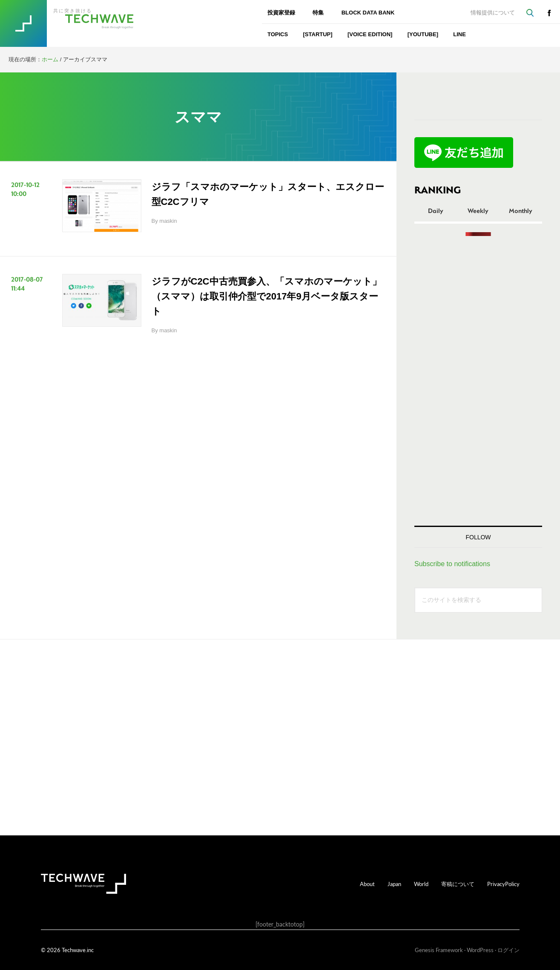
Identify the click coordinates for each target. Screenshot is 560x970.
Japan (394, 884)
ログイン (508, 950)
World (421, 884)
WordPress (480, 950)
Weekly (478, 210)
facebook (549, 13)
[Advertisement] (478, 381)
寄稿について (458, 884)
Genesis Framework (439, 950)
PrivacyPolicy (503, 884)
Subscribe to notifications (452, 564)
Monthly (521, 210)
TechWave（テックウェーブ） (82, 23)
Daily (436, 210)
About (367, 884)
